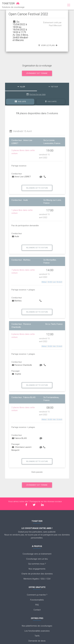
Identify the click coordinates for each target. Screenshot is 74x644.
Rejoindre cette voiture (37, 188)
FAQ (37, 605)
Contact (37, 610)
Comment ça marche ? (37, 595)
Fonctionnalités (37, 600)
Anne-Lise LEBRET (21, 177)
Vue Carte (51, 101)
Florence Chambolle (22, 365)
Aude (16, 236)
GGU (43, 579)
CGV (49, 579)
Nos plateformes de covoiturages (37, 626)
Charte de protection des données (37, 574)
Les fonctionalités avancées (37, 631)
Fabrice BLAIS (19, 438)
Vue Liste (20, 101)
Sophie (17, 374)
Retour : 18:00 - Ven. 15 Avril (52, 346)
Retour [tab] (53, 87)
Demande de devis (37, 641)
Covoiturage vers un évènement (37, 554)
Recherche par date (36, 94)
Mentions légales (31, 579)
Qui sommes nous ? (37, 564)
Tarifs (37, 636)
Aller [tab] (21, 87)
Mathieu (17, 301)
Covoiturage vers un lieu (37, 559)
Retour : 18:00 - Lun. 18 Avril (52, 282)
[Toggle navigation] (69, 5)
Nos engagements (37, 569)
